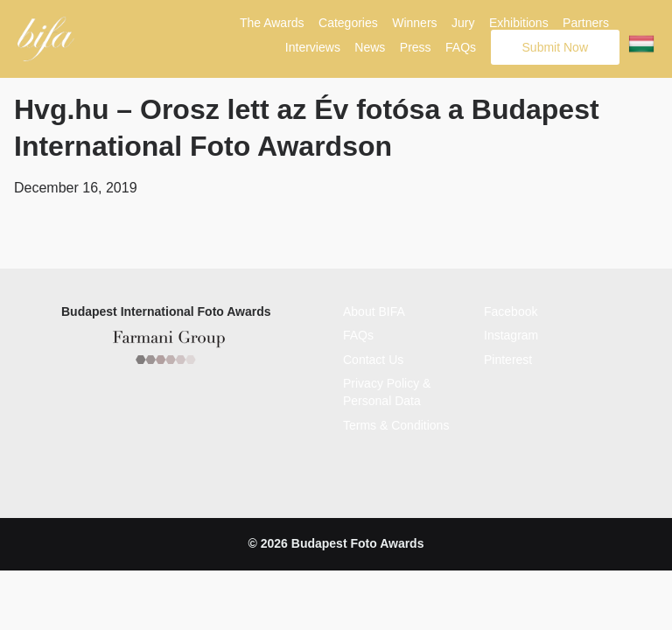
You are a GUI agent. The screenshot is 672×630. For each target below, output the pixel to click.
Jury (463, 23)
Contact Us (373, 357)
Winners (414, 23)
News (370, 47)
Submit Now (555, 47)
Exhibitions (519, 23)
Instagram (511, 333)
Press (416, 47)
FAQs (461, 47)
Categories (348, 23)
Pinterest (508, 357)
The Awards (272, 23)
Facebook (511, 309)
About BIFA (374, 309)
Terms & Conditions (396, 423)
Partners (586, 23)
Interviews (313, 47)
